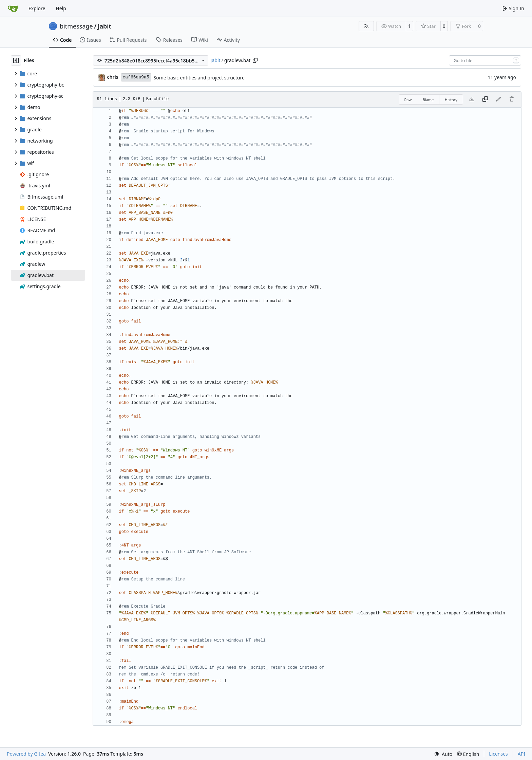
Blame (428, 100)
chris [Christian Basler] (113, 77)
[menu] (443, 754)
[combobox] (485, 60)
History (451, 100)
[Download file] (472, 99)
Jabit (104, 26)
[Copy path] (255, 60)
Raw (408, 100)
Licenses (498, 754)
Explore (37, 8)
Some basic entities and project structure (199, 78)
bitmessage (76, 26)
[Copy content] (485, 99)
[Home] (13, 8)
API (521, 754)
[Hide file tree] (16, 60)
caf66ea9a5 (136, 77)
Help (61, 8)
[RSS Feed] (366, 26)
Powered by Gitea (26, 754)
